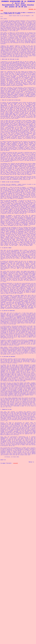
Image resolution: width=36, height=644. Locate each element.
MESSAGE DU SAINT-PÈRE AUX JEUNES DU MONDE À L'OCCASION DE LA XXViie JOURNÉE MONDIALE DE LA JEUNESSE (18, 13)
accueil (16, 463)
